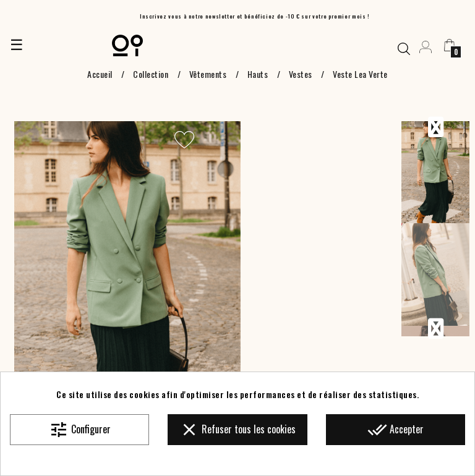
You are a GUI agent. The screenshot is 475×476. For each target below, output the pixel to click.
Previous (435, 127)
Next (435, 329)
